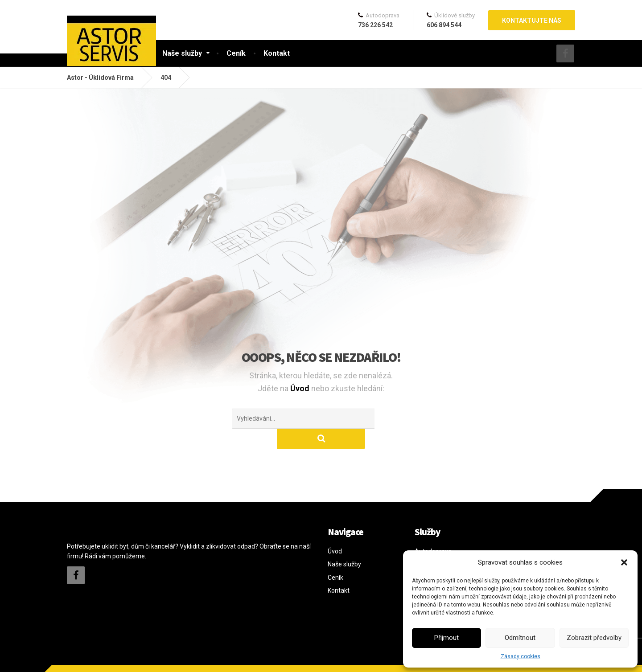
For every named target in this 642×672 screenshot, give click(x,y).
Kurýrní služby (434, 544)
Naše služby (182, 53)
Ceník (236, 53)
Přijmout (447, 638)
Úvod (301, 388)
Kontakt (277, 53)
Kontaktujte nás (532, 20)
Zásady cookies (521, 656)
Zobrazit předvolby (594, 638)
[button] (624, 562)
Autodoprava (433, 531)
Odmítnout (520, 638)
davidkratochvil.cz (128, 658)
